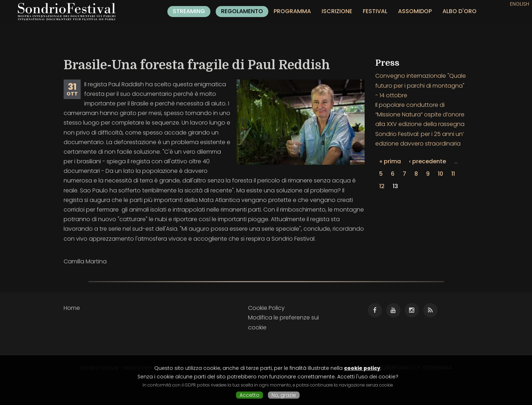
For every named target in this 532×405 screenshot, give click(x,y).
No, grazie (284, 395)
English (520, 4)
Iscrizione (337, 11)
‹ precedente (428, 161)
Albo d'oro (460, 11)
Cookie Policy (266, 308)
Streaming (189, 11)
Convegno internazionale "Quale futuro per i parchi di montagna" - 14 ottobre (421, 85)
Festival (375, 11)
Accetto (249, 395)
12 (382, 186)
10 (440, 174)
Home (72, 308)
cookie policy (362, 368)
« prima (390, 161)
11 (453, 174)
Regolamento (242, 11)
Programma (292, 11)
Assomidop (415, 11)
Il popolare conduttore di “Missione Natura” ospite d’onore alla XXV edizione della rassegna (420, 114)
